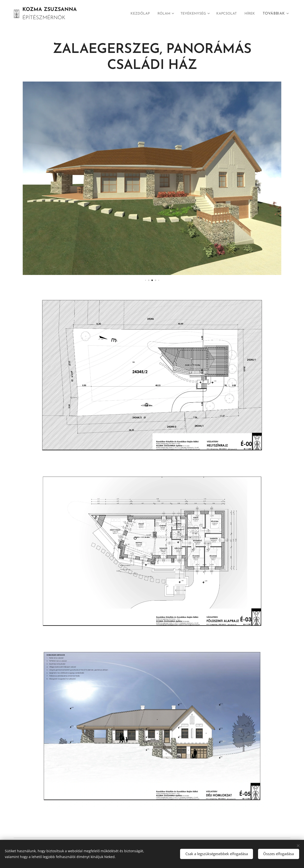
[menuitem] (149, 14)
